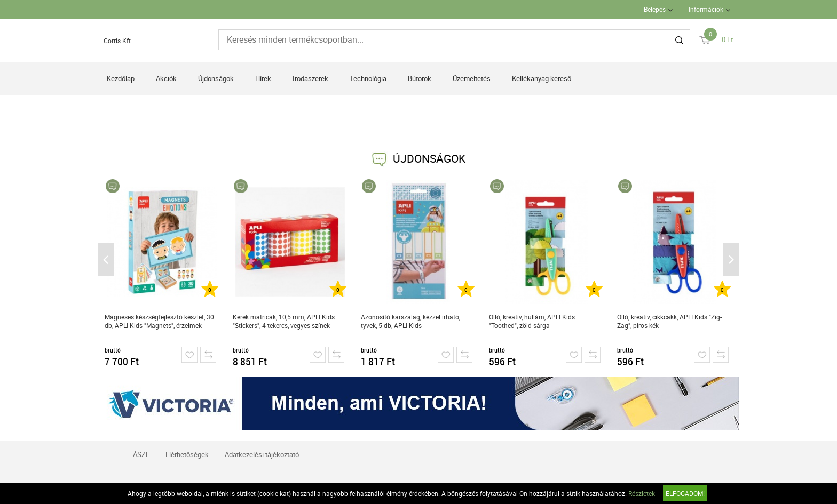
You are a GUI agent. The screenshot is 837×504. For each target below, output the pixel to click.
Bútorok (420, 78)
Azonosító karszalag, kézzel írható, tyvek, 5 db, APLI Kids (410, 321)
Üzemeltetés (472, 78)
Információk (706, 9)
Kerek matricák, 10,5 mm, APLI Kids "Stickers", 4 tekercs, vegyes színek (284, 321)
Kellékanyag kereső (542, 78)
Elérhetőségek (187, 454)
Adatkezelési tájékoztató (262, 454)
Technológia (368, 78)
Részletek (642, 493)
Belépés (655, 9)
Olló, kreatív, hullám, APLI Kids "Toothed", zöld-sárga (532, 321)
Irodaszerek (310, 78)
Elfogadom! (685, 493)
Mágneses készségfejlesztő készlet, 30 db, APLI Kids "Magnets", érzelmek (159, 321)
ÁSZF (141, 454)
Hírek (263, 78)
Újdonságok (216, 78)
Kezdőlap (121, 78)
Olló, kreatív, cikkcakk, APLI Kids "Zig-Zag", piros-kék (669, 321)
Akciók (166, 78)
